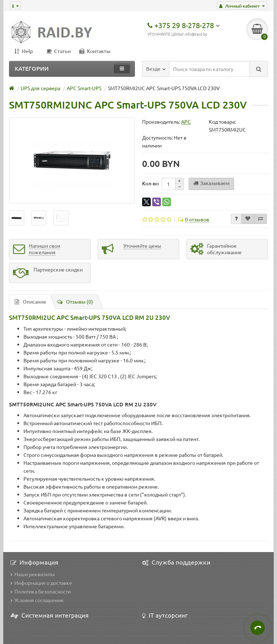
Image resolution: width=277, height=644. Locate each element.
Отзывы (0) (75, 301)
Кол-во (150, 183)
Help (24, 51)
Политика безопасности (41, 591)
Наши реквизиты (33, 574)
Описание (30, 301)
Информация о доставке (41, 583)
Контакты (95, 51)
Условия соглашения (37, 600)
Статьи (59, 51)
